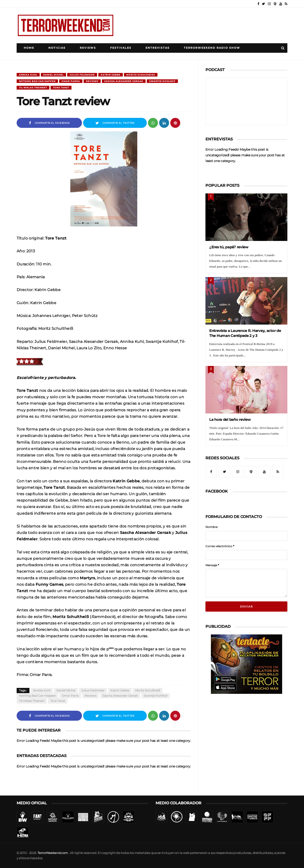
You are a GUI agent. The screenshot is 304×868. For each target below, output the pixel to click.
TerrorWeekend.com (53, 853)
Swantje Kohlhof (162, 81)
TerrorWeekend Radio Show (212, 48)
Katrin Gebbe (111, 75)
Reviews (88, 48)
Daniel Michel (53, 75)
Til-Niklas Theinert (33, 88)
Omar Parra (71, 81)
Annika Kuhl (28, 75)
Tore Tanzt (61, 88)
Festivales (121, 48)
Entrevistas (158, 48)
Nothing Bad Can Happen (37, 81)
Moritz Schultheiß (141, 75)
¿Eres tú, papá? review (229, 247)
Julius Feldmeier (82, 75)
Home (29, 48)
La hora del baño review (230, 420)
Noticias (57, 48)
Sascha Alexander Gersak (124, 81)
